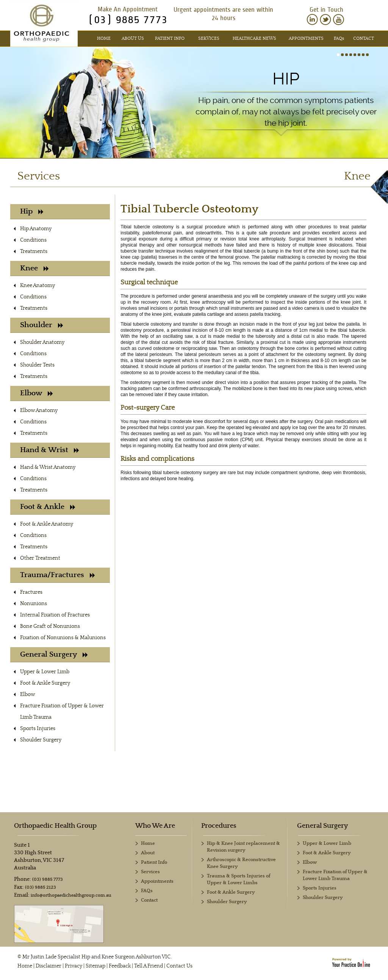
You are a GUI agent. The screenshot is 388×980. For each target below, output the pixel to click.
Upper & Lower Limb (45, 672)
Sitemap (95, 966)
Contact (364, 38)
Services (209, 38)
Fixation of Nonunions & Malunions (63, 638)
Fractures (31, 592)
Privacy (74, 966)
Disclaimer (48, 966)
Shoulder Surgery (41, 740)
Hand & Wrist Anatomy (48, 467)
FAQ (339, 38)
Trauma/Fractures (58, 575)
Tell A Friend (149, 966)
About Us (133, 38)
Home (104, 38)
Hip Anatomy (36, 229)
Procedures (219, 826)
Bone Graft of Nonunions (50, 626)
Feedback (120, 966)
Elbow (37, 393)
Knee (34, 268)
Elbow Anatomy (39, 410)
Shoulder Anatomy (42, 342)
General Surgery (54, 655)
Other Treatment (40, 558)
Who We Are (155, 826)
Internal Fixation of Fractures (55, 615)
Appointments (306, 38)
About (148, 853)
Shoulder (42, 325)
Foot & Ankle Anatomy (47, 524)
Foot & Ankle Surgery (45, 683)
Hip (286, 79)
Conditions (33, 240)
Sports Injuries (38, 729)
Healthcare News (254, 38)
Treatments (34, 251)
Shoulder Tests (37, 365)
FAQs (147, 891)
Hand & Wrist (50, 450)
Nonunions (34, 604)
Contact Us (179, 966)
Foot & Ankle (48, 507)
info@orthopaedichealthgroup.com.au (71, 895)
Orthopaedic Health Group (55, 826)
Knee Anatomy (38, 286)
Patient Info (170, 38)
